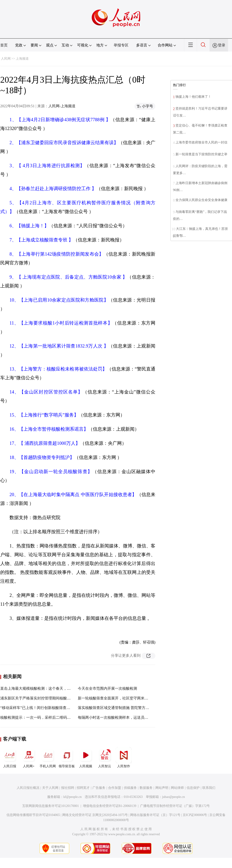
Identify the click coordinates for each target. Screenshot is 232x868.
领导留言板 (67, 757)
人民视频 (86, 757)
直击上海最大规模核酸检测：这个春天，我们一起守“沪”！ (48, 688)
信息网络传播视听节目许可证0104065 (33, 815)
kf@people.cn (73, 797)
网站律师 (177, 788)
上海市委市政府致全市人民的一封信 (201, 142)
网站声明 (162, 788)
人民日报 (10, 757)
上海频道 (22, 59)
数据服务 (146, 788)
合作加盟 (115, 788)
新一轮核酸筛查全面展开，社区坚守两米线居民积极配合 (124, 698)
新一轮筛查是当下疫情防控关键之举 (201, 154)
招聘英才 (83, 788)
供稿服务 (130, 788)
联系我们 (209, 788)
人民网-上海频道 (62, 106)
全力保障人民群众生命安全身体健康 (201, 200)
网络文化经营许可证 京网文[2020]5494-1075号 (95, 815)
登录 (222, 45)
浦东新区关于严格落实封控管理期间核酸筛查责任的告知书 (48, 698)
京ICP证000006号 (195, 815)
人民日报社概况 (28, 788)
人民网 (6, 59)
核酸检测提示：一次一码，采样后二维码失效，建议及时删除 (50, 717)
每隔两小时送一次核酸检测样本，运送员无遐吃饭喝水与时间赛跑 (132, 717)
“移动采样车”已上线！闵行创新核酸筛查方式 (37, 708)
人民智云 (105, 757)
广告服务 (99, 788)
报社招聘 (68, 788)
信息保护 (193, 788)
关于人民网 (50, 788)
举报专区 (121, 45)
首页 (4, 45)
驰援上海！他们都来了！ (193, 97)
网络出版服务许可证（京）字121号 (155, 815)
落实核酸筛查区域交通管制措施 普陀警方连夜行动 (119, 708)
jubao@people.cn (173, 797)
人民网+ (29, 757)
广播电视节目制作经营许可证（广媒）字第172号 (175, 806)
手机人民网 (48, 757)
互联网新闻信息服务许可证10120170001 (51, 806)
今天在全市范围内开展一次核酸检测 (107, 688)
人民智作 (124, 757)
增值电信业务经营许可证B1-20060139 (110, 806)
